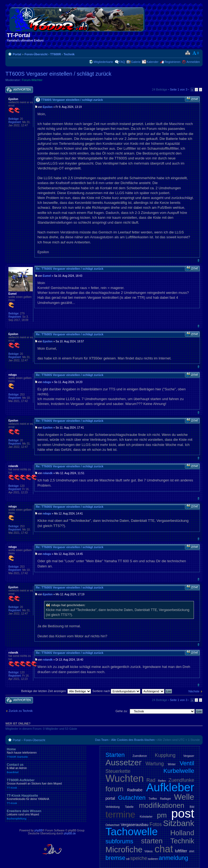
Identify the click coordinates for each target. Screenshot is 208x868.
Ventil (187, 763)
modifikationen (162, 805)
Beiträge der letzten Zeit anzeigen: (56, 691)
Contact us (46, 768)
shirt (192, 851)
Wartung (155, 764)
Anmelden (193, 62)
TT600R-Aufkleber (46, 784)
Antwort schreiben (19, 90)
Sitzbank (179, 823)
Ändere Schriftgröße (196, 53)
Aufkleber (170, 787)
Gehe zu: (121, 711)
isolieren (153, 859)
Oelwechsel (112, 825)
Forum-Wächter (32, 80)
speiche (139, 858)
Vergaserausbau (135, 825)
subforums (119, 841)
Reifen (162, 781)
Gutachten (132, 798)
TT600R (56, 54)
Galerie (136, 62)
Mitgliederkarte (103, 62)
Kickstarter (146, 817)
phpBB (38, 830)
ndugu (47, 382)
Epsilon (48, 107)
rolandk (48, 473)
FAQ (122, 62)
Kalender (152, 62)
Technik (69, 54)
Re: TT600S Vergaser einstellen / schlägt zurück (69, 269)
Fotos (156, 824)
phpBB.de (70, 833)
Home (46, 753)
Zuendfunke (181, 780)
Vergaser (189, 756)
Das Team (102, 740)
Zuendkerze (140, 756)
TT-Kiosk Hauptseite (46, 799)
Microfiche (124, 849)
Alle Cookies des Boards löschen (133, 740)
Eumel (47, 276)
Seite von (178, 89)
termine (120, 814)
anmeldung (173, 858)
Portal (17, 54)
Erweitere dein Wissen (46, 815)
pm (162, 815)
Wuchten (124, 778)
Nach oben (198, 260)
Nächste (194, 691)
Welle (184, 797)
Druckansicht (188, 53)
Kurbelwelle (179, 771)
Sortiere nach (116, 691)
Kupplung (165, 755)
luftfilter (181, 851)
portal (110, 798)
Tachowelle (131, 832)
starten (152, 841)
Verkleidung (112, 807)
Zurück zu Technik (21, 711)
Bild (192, 807)
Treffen (153, 799)
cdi (128, 859)
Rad (151, 780)
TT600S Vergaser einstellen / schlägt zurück (58, 74)
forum (114, 789)
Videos (148, 851)
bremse (115, 858)
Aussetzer (123, 762)
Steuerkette (118, 771)
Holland (182, 833)
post (183, 813)
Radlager (166, 799)
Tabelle (129, 807)
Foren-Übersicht (36, 54)
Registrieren (172, 62)
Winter (172, 764)
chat (164, 849)
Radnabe (135, 790)
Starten (115, 755)
